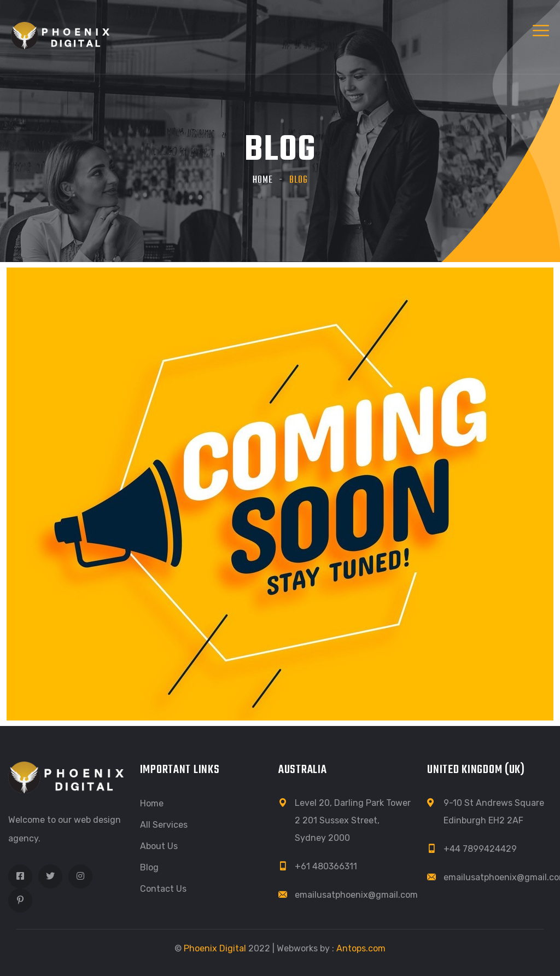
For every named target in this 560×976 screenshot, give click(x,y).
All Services (164, 825)
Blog (149, 867)
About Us (159, 846)
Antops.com (361, 948)
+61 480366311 (326, 866)
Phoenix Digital (215, 948)
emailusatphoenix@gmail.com (356, 895)
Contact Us (163, 889)
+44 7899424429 (480, 849)
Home (263, 180)
